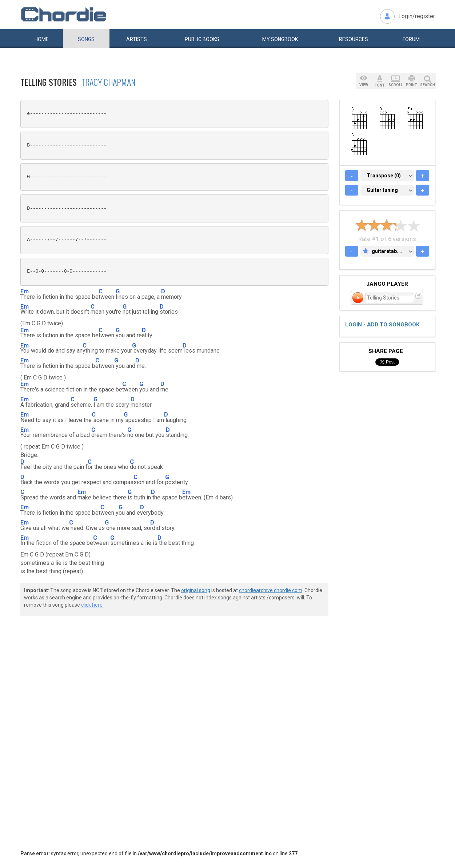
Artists (137, 39)
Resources (354, 39)
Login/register (417, 16)
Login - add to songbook (382, 325)
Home (42, 39)
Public (202, 39)
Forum (411, 39)
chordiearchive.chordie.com (271, 590)
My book (280, 39)
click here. (92, 605)
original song (196, 590)
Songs (86, 39)
